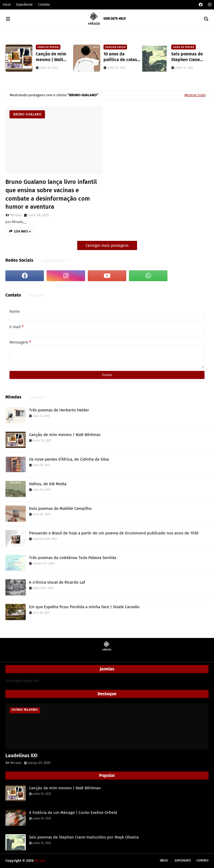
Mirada (16, 215)
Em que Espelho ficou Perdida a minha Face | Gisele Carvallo (84, 607)
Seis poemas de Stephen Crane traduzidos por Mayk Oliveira (187, 57)
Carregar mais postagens (107, 246)
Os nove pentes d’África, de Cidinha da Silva (69, 459)
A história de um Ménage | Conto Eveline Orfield (73, 813)
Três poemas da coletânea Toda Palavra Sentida (73, 558)
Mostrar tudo (195, 95)
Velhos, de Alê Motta (48, 484)
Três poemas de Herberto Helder (59, 410)
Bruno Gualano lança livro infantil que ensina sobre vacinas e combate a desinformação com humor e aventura (51, 194)
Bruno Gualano (27, 114)
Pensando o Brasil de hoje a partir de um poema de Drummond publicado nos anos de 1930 (114, 533)
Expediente (25, 5)
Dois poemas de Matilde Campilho (60, 508)
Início (7, 5)
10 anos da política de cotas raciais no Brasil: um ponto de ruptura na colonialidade (120, 57)
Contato (44, 5)
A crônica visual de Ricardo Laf (57, 582)
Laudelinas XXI (21, 756)
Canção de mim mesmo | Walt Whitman (51, 57)
